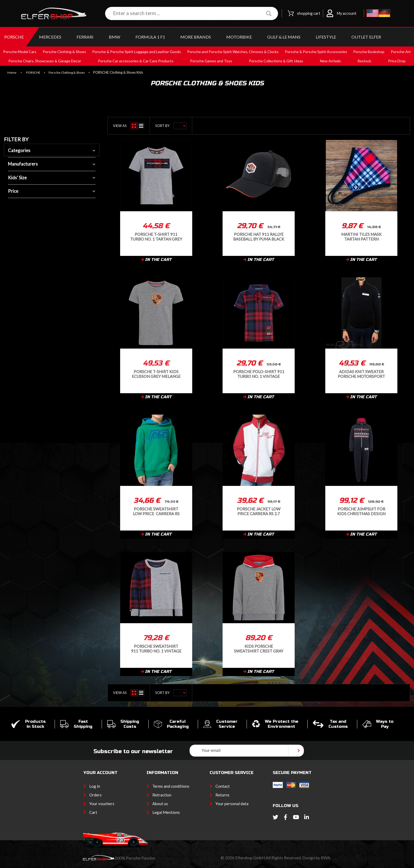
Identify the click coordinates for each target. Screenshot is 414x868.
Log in (95, 786)
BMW (114, 37)
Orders (95, 795)
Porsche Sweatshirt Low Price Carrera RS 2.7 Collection (156, 511)
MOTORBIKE (239, 37)
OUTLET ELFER (366, 37)
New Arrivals (330, 61)
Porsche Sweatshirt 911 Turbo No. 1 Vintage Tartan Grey (156, 648)
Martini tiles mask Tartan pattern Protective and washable (361, 236)
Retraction (162, 795)
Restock (364, 61)
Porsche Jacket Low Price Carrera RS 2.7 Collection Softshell (259, 511)
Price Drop (397, 61)
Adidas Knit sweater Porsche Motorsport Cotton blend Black (361, 374)
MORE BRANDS (196, 37)
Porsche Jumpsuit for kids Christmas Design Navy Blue (361, 511)
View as (120, 126)
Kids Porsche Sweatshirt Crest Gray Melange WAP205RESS (259, 648)
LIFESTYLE (326, 37)
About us (160, 804)
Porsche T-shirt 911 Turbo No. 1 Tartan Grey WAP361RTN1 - (156, 236)
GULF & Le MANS (284, 37)
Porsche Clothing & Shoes (67, 73)
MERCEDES (50, 37)
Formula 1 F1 (150, 37)
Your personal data (232, 804)
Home (12, 73)
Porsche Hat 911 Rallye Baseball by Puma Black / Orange (259, 236)
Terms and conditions (171, 786)
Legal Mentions (166, 812)
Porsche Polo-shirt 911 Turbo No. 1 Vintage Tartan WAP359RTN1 (259, 374)
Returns (222, 795)
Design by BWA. (317, 858)
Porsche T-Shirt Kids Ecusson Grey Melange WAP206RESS (156, 374)
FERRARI (85, 37)
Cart (93, 812)
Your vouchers (102, 804)
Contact (223, 786)
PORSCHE (14, 37)
